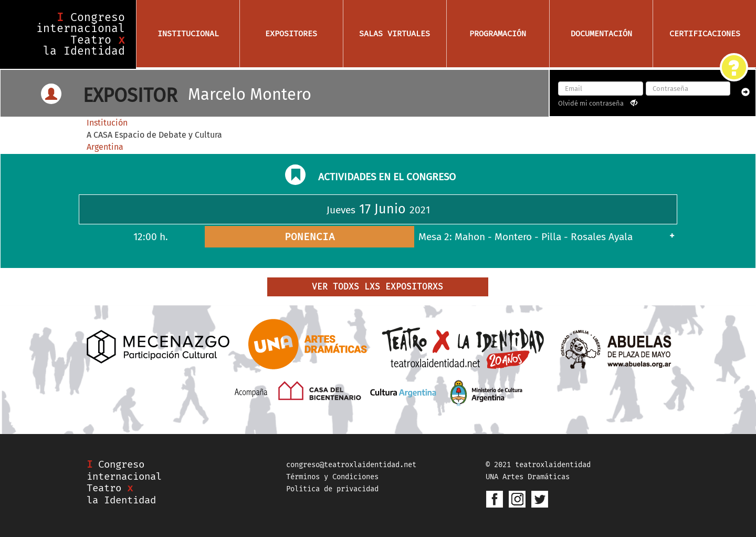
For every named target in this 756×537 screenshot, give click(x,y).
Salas (395, 34)
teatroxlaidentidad (553, 465)
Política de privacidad (332, 489)
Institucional (188, 34)
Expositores (291, 34)
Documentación (601, 34)
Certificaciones (705, 34)
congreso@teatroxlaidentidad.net (351, 465)
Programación (498, 34)
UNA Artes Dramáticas (528, 477)
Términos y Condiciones (332, 477)
